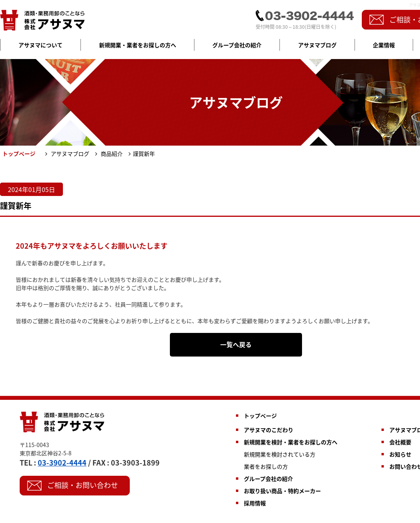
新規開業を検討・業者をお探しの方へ (291, 442)
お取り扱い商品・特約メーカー (282, 491)
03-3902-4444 (62, 463)
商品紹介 (111, 153)
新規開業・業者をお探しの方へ (138, 45)
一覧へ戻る (236, 344)
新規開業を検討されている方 (280, 454)
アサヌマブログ (317, 45)
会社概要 (400, 442)
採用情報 (255, 503)
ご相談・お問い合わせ (83, 485)
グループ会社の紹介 (237, 45)
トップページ (260, 416)
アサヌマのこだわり (269, 430)
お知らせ (400, 454)
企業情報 (384, 45)
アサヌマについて (41, 45)
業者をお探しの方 (266, 466)
